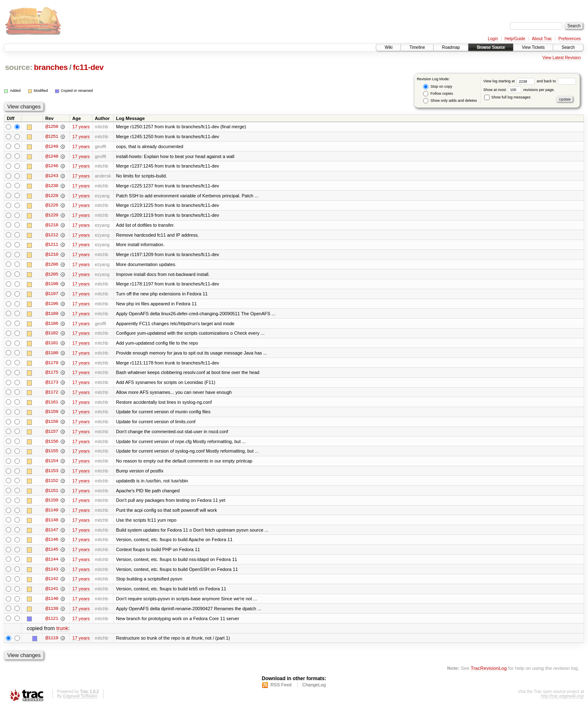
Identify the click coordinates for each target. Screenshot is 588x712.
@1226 (52, 206)
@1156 (52, 444)
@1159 (52, 415)
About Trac (542, 39)
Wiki (388, 47)
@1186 (52, 325)
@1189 (52, 315)
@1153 (52, 474)
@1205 (52, 276)
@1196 (52, 305)
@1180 (52, 355)
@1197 (52, 295)
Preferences (570, 39)
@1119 (52, 643)
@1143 (52, 573)
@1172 (52, 395)
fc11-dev (88, 67)
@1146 (52, 544)
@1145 (52, 554)
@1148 (52, 524)
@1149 (52, 514)
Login (493, 39)
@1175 (52, 375)
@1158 (52, 424)
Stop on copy (437, 87)
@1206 (52, 266)
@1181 (52, 345)
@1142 (52, 583)
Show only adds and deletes (450, 101)
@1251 (52, 137)
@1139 (52, 613)
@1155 (52, 454)
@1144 (52, 563)
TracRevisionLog (489, 673)
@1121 (52, 623)
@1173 (52, 385)
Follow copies (438, 94)
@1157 (52, 434)
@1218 (52, 226)
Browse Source (491, 47)
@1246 (52, 166)
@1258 (52, 127)
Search (568, 47)
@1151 (52, 494)
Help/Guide (515, 39)
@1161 (52, 405)
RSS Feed (281, 690)
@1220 (52, 216)
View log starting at (510, 81)
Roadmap (451, 47)
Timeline (417, 47)
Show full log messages (507, 97)
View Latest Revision (562, 58)
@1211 (52, 246)
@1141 (52, 593)
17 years (81, 127)
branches (51, 67)
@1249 (52, 146)
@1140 (52, 603)
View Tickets (533, 47)
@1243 (52, 176)
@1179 (52, 365)
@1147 (52, 534)
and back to (556, 81)
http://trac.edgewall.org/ (562, 701)
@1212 (52, 236)
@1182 (52, 335)
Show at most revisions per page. (519, 90)
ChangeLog (314, 690)
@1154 (52, 464)
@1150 (52, 504)
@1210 (52, 256)
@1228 (52, 196)
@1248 (52, 156)
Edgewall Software (80, 701)
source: (19, 67)
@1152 (52, 484)
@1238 (52, 186)
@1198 (52, 285)
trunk (62, 633)
